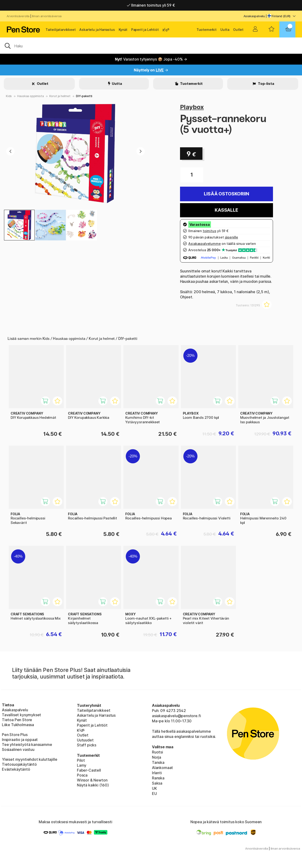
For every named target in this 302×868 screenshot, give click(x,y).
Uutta (225, 30)
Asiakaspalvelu (254, 16)
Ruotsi (157, 752)
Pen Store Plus (15, 735)
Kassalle (226, 210)
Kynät (123, 30)
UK (154, 788)
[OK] (151, 45)
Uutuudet (85, 740)
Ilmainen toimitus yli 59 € (151, 5)
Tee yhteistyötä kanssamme (27, 745)
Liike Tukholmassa (18, 725)
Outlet (238, 30)
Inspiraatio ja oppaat (20, 740)
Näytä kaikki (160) (93, 785)
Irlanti (157, 773)
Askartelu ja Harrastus (97, 30)
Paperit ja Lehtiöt (145, 30)
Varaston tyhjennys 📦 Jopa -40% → (151, 59)
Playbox (192, 107)
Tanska (158, 762)
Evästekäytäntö (16, 769)
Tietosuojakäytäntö (19, 764)
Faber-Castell (89, 770)
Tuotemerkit (207, 30)
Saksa (157, 783)
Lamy (82, 765)
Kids (9, 96)
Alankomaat (162, 768)
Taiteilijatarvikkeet (61, 30)
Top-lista (266, 84)
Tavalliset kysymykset (21, 715)
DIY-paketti (84, 96)
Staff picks (87, 745)
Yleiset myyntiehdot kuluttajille (29, 759)
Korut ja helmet (60, 96)
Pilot (81, 760)
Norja (157, 757)
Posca (82, 775)
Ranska (158, 778)
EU (154, 794)
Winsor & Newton (92, 780)
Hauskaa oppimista (30, 96)
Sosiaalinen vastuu (18, 749)
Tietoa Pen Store (17, 720)
